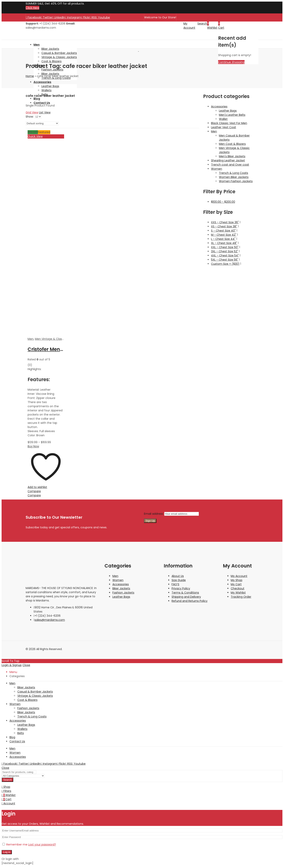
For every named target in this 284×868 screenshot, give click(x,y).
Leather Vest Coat (224, 127)
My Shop (237, 580)
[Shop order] (42, 123)
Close (26, 665)
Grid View (32, 112)
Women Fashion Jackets (236, 181)
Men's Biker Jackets (232, 156)
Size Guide (179, 580)
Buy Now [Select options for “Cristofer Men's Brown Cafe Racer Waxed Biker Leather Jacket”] (33, 446)
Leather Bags (228, 111)
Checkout (238, 588)
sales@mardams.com (50, 620)
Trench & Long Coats (234, 173)
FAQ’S (175, 584)
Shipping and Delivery (186, 597)
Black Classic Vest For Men (229, 123)
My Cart (236, 584)
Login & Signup (12, 665)
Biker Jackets (121, 588)
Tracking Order (241, 597)
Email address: (154, 514)
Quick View (35, 136)
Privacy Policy (181, 588)
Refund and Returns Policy (190, 601)
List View (45, 112)
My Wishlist (238, 593)
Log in (7, 852)
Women (217, 169)
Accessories (219, 106)
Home (30, 76)
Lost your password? (42, 844)
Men (31, 339)
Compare (34, 491)
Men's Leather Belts (232, 115)
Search (7, 780)
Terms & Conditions (185, 593)
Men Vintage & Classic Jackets (56, 339)
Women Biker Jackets (234, 177)
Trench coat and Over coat (230, 165)
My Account (239, 576)
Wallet (223, 119)
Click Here (32, 8)
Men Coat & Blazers (232, 144)
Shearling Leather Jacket (228, 160)
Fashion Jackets (123, 593)
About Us (178, 576)
